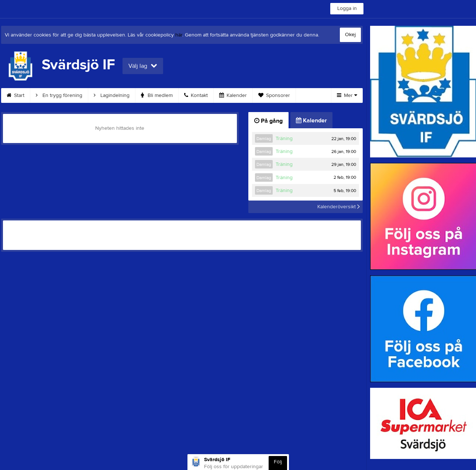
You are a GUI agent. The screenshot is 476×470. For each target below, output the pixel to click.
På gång (268, 121)
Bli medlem (157, 95)
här (179, 35)
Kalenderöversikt (339, 207)
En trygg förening (59, 95)
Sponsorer (274, 95)
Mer (347, 95)
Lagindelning (112, 95)
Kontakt (196, 95)
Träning (284, 139)
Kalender (233, 95)
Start (15, 95)
